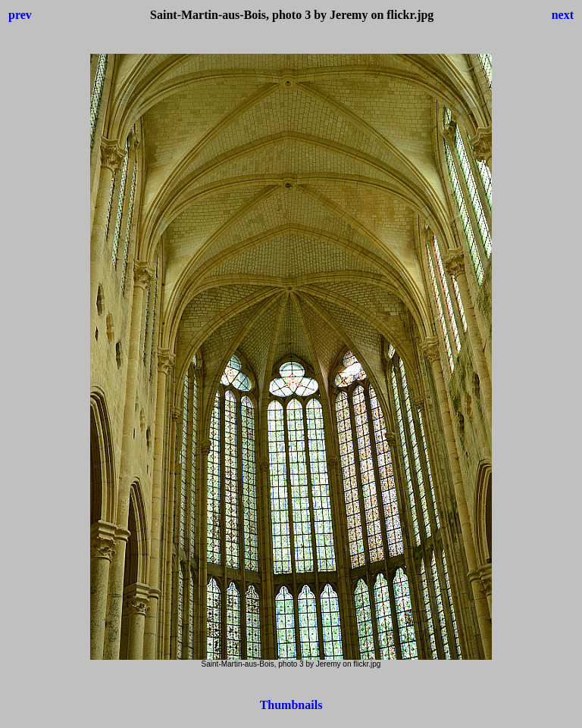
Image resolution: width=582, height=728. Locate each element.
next (563, 15)
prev (20, 15)
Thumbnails (291, 705)
